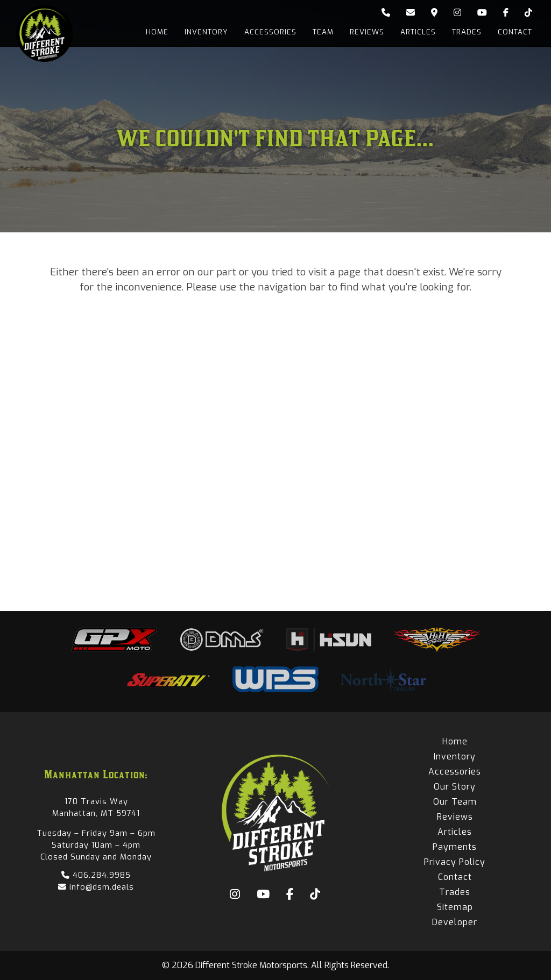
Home (157, 32)
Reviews (367, 32)
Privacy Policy (455, 862)
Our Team (455, 802)
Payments (455, 847)
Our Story (455, 787)
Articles (418, 32)
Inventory (206, 32)
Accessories (270, 32)
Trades (467, 32)
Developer (455, 922)
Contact (515, 32)
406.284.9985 (96, 875)
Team (323, 32)
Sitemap (455, 907)
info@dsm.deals (96, 887)
